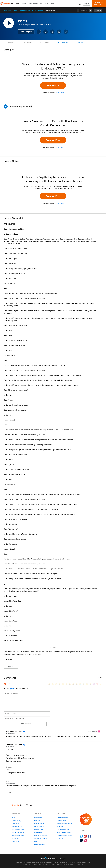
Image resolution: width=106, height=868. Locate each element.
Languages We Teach (41, 835)
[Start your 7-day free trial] (86, 819)
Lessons (24, 4)
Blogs (36, 841)
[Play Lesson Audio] (9, 23)
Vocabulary (33, 4)
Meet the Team (39, 824)
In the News (38, 832)
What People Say (40, 827)
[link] (90, 10)
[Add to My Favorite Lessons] (46, 32)
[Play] (6, 106)
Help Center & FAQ (63, 818)
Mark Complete (26, 32)
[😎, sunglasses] (63, 684)
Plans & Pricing (39, 829)
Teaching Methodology (64, 832)
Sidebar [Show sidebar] (99, 10)
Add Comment (14, 724)
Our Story (37, 821)
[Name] (27, 713)
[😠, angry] (66, 684)
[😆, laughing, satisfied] (70, 684)
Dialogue (11, 43)
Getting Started (62, 821)
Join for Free (53, 85)
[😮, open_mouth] (90, 684)
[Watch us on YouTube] (85, 836)
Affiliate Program (40, 844)
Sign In (87, 4)
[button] (80, 4)
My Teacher (44, 4)
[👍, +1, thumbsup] (101, 684)
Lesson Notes (45, 43)
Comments (79, 43)
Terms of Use (86, 862)
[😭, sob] (80, 684)
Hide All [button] (11, 667)
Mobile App (15, 841)
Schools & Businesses (41, 838)
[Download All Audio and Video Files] (66, 32)
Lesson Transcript (62, 43)
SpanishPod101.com (65, 862)
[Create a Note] (52, 32)
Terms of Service (74, 864)
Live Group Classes (18, 832)
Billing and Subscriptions (65, 824)
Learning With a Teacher (65, 835)
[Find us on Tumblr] (81, 840)
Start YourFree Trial (99, 4)
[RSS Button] (5, 684)
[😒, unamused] (60, 684)
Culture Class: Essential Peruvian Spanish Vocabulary (28, 10)
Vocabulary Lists (17, 827)
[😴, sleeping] (87, 684)
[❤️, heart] (97, 684)
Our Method (38, 818)
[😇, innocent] (84, 684)
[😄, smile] (49, 684)
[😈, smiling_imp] (94, 684)
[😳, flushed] (53, 684)
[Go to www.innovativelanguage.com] (53, 858)
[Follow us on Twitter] (81, 836)
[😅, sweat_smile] (73, 684)
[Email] (27, 718)
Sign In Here (60, 93)
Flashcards (15, 824)
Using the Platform (63, 829)
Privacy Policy (76, 862)
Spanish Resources (18, 835)
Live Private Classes (18, 829)
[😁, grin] (56, 684)
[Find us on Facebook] (89, 836)
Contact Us (61, 838)
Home (14, 818)
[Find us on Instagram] (85, 840)
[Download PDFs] (59, 32)
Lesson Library (8, 10)
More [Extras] (53, 4)
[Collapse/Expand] (53, 678)
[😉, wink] (77, 684)
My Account (61, 827)
